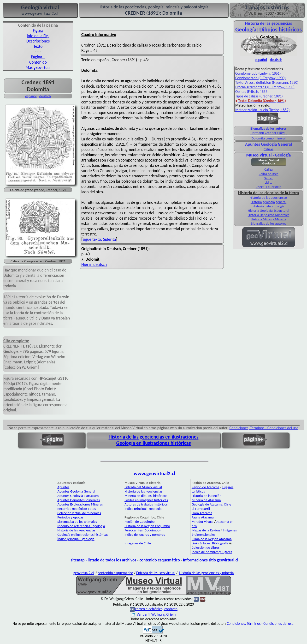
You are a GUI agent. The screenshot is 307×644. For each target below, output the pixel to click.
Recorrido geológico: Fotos (77, 509)
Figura (38, 30)
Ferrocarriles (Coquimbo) (142, 530)
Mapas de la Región (206, 530)
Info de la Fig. (38, 36)
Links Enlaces (201, 543)
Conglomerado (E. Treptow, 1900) (260, 78)
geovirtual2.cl (84, 573)
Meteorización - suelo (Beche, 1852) (262, 110)
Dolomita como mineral (269, 138)
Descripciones (38, 41)
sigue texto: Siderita (99, 239)
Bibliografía (220, 543)
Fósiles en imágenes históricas (146, 500)
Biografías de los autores (269, 128)
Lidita (269, 182)
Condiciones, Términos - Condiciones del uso (264, 428)
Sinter (269, 178)
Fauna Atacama (203, 517)
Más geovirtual (38, 67)
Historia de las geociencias (268, 198)
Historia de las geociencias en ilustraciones (154, 437)
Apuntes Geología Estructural (78, 496)
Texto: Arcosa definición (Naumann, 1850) (267, 82)
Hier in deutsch (94, 265)
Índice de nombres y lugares (212, 552)
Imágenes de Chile (138, 543)
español (31, 96)
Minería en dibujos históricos (146, 496)
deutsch (45, 96)
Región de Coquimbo (140, 522)
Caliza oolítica (268, 174)
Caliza (269, 169)
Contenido (38, 62)
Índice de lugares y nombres (145, 535)
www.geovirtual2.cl (155, 474)
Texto (38, 46)
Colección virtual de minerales (79, 513)
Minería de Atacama (206, 500)
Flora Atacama (202, 513)
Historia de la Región (207, 496)
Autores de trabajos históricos (146, 504)
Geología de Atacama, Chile (211, 504)
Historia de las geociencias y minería (206, 573)
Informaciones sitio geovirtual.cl (211, 560)
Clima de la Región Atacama (212, 539)
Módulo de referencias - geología (81, 526)
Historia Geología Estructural (268, 211)
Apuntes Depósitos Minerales (79, 500)
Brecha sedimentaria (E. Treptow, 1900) (265, 87)
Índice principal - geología (76, 539)
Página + (38, 57)
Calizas (268, 149)
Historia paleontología (269, 206)
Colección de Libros (206, 548)
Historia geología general (269, 202)
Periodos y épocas (70, 517)
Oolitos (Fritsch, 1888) (252, 92)
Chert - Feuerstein (269, 187)
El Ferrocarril (201, 509)
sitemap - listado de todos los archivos (103, 560)
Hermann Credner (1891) (269, 133)
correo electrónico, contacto (156, 609)
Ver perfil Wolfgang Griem (154, 614)
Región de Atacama (206, 487)
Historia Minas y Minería (269, 219)
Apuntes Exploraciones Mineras (80, 504)
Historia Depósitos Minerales (269, 215)
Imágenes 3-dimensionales (214, 532)
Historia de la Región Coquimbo (147, 526)
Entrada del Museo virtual (143, 487)
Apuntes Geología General (269, 144)
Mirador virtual (203, 522)
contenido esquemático (159, 560)
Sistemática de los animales (77, 522)
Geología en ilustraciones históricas (154, 443)
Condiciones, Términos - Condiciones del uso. (261, 623)
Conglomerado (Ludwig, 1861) (258, 73)
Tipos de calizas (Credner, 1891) (259, 96)
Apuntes (63, 487)
